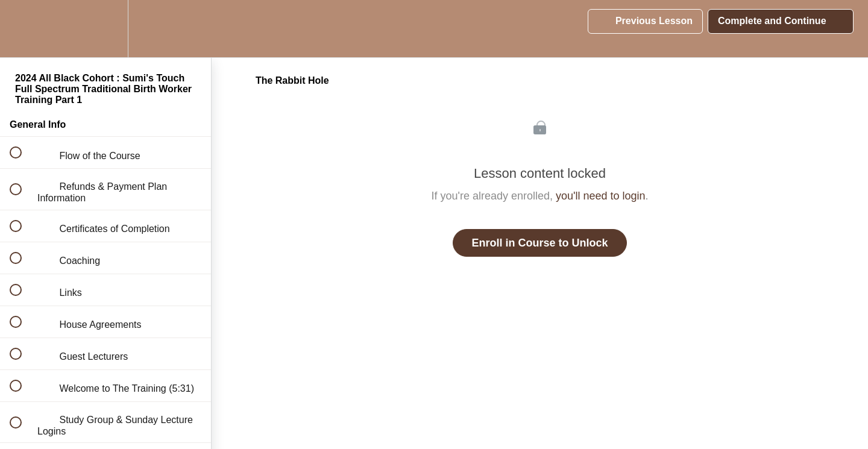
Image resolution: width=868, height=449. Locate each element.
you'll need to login (601, 196)
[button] (22, 29)
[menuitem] (105, 29)
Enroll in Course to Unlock (539, 243)
